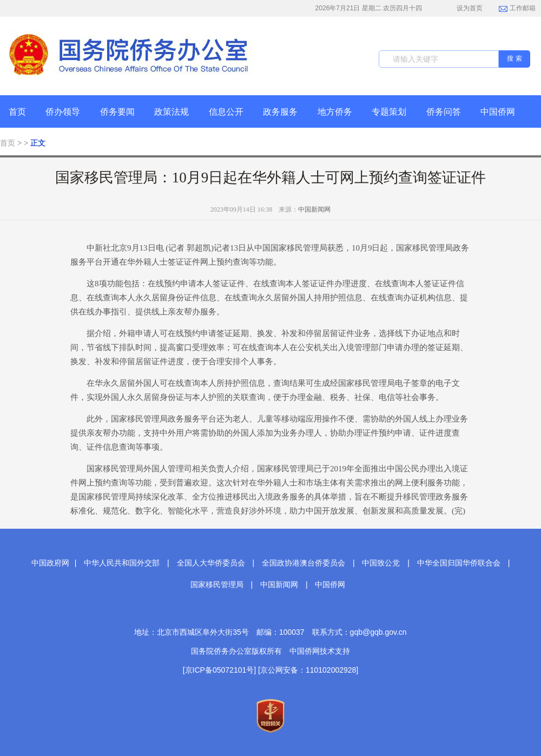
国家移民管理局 (217, 584)
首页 (17, 112)
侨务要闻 (117, 112)
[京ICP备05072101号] (219, 670)
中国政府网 (50, 563)
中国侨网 (498, 112)
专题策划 (389, 112)
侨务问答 (444, 112)
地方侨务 (335, 112)
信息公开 (226, 112)
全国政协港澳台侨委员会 (304, 563)
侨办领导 (63, 112)
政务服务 (280, 112)
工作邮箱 (517, 9)
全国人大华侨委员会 (211, 563)
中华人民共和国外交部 (122, 563)
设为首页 (464, 8)
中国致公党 (381, 563)
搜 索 (514, 58)
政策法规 (171, 112)
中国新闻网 (314, 209)
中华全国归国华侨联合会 (459, 563)
